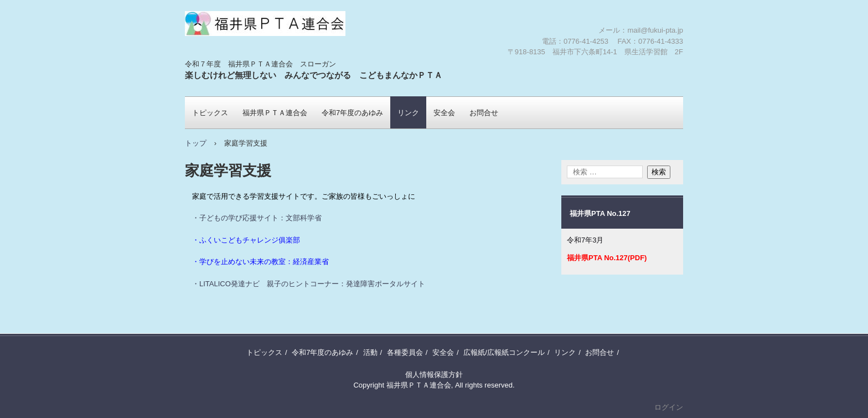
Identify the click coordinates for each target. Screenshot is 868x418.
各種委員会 (405, 352)
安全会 (444, 113)
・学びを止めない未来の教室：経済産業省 (260, 262)
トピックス (210, 113)
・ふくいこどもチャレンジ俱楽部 (246, 240)
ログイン (669, 407)
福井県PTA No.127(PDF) (607, 258)
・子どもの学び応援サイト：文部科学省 (257, 218)
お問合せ (484, 113)
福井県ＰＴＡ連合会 (250, 58)
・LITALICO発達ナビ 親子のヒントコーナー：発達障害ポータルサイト (309, 284)
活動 (370, 352)
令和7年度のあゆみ (352, 113)
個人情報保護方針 (434, 375)
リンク (408, 113)
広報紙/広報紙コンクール (504, 352)
